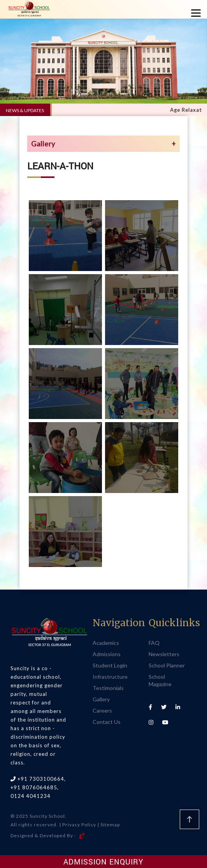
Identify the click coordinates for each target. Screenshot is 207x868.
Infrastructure (110, 677)
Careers (102, 710)
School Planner (167, 665)
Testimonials (108, 688)
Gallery (101, 699)
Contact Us (107, 722)
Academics (106, 643)
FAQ (154, 643)
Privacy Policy (79, 825)
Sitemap (110, 825)
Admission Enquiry (103, 862)
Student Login (110, 665)
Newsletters (164, 654)
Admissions (107, 654)
